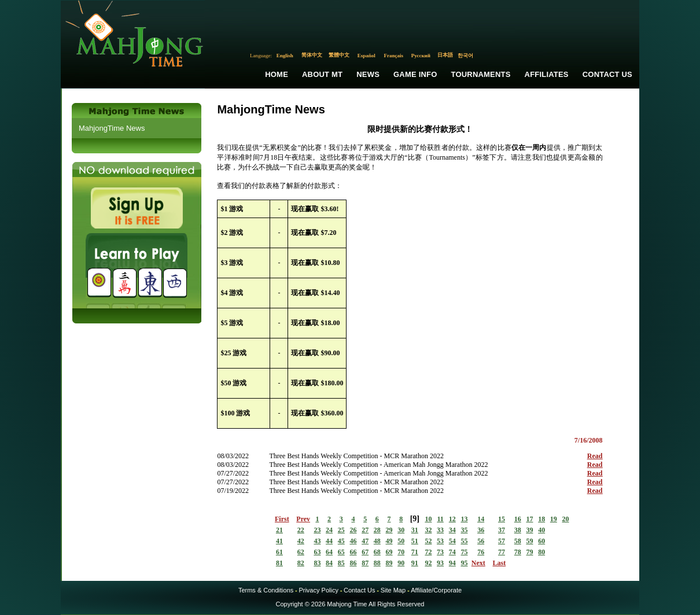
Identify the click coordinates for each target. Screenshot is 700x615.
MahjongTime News (112, 128)
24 (329, 530)
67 (365, 552)
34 (452, 530)
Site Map (393, 590)
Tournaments (481, 74)
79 (529, 552)
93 (440, 563)
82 (301, 563)
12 (452, 519)
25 (341, 530)
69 (389, 552)
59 (529, 541)
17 (529, 519)
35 (464, 530)
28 (377, 530)
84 (329, 563)
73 (440, 552)
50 (401, 541)
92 (428, 563)
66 (353, 552)
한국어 (465, 56)
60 (541, 541)
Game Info (415, 74)
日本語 (445, 55)
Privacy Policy (318, 590)
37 (502, 530)
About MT (322, 74)
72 (428, 552)
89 (389, 563)
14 (481, 519)
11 (440, 519)
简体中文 (312, 55)
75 (464, 552)
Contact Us (607, 74)
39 (529, 530)
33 (440, 530)
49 (389, 541)
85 (341, 563)
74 (452, 552)
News (368, 74)
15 (502, 519)
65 (341, 552)
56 (481, 541)
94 (452, 563)
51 (415, 541)
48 (377, 541)
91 (415, 563)
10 (428, 519)
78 (518, 552)
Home (277, 74)
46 (353, 541)
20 (566, 519)
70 (401, 552)
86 (353, 563)
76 (481, 552)
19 (554, 519)
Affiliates (547, 74)
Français (394, 56)
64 (329, 552)
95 (464, 563)
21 (279, 530)
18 (541, 519)
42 (301, 541)
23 (317, 530)
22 (301, 530)
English (285, 56)
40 (541, 530)
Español (366, 56)
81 (279, 563)
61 (279, 552)
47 (365, 541)
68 (377, 552)
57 (502, 541)
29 (389, 530)
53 (440, 541)
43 (317, 541)
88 (377, 563)
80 (541, 552)
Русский (421, 56)
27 (365, 530)
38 (518, 530)
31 (415, 530)
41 (279, 541)
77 (502, 552)
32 (428, 530)
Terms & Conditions (266, 590)
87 (365, 563)
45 (341, 541)
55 (464, 541)
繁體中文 (339, 55)
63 (317, 552)
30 (401, 530)
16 (518, 519)
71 (415, 552)
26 (353, 530)
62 (301, 552)
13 (464, 519)
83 (317, 563)
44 (329, 541)
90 (401, 563)
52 (428, 541)
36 (481, 530)
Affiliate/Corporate (436, 590)
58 (518, 541)
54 (452, 541)
